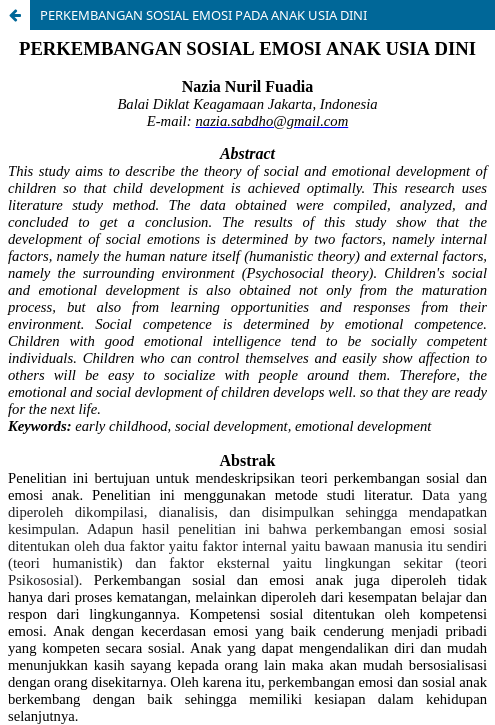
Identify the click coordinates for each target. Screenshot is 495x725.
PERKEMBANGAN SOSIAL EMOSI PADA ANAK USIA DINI (203, 15)
